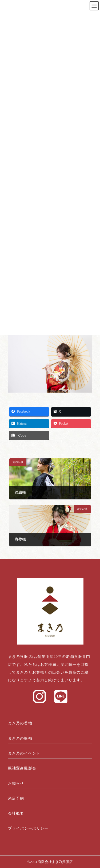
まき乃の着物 (20, 723)
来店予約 (16, 798)
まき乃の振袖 (20, 738)
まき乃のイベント (24, 753)
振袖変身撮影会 (22, 768)
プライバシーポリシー (28, 828)
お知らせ (16, 783)
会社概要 (16, 814)
